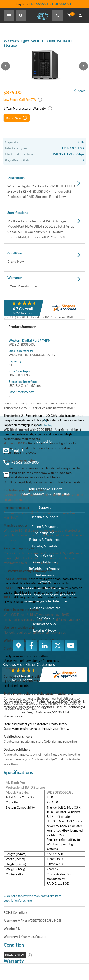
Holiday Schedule (45, 546)
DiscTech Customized (45, 608)
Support (45, 507)
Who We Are (45, 555)
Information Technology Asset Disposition (44, 595)
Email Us (18, 450)
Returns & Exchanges (45, 539)
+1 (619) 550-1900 (25, 462)
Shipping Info (45, 533)
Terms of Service (45, 624)
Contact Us (44, 441)
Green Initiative (45, 562)
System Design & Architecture (45, 601)
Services (44, 582)
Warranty (44, 282)
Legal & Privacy (44, 630)
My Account (45, 617)
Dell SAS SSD (39, 4)
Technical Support (45, 517)
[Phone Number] (57, 16)
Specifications (44, 225)
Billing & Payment (44, 526)
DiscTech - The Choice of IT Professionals (42, 16)
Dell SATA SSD (62, 4)
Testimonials (45, 575)
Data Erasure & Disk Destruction (44, 588)
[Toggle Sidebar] (9, 16)
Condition (44, 258)
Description (44, 188)
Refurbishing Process (45, 568)
